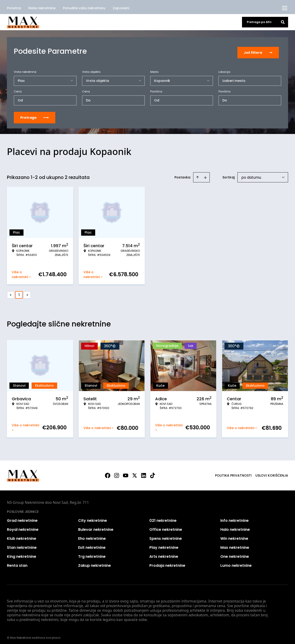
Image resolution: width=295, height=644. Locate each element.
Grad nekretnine (22, 518)
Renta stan (17, 563)
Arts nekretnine (164, 554)
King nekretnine (22, 554)
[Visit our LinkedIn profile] (144, 473)
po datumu (251, 175)
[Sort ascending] (198, 175)
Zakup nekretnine (94, 563)
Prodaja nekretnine (167, 563)
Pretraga (35, 115)
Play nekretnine (164, 545)
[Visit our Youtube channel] (126, 473)
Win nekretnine (234, 536)
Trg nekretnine (92, 554)
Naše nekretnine (42, 8)
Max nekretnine (235, 545)
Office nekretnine (166, 527)
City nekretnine (93, 518)
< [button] (11, 292)
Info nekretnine (235, 518)
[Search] (283, 22)
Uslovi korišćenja (272, 473)
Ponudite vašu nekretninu (84, 8)
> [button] (27, 292)
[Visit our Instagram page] (117, 473)
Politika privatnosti (233, 473)
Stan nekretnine (22, 545)
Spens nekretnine (166, 536)
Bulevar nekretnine (96, 527)
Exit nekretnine (92, 545)
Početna (14, 8)
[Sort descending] (205, 175)
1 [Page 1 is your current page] (19, 292)
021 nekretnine (163, 518)
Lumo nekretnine (236, 563)
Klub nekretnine (22, 536)
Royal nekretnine (23, 527)
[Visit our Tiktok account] (153, 473)
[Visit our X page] (135, 473)
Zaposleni (121, 8)
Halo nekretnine (235, 527)
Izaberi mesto (234, 78)
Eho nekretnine (92, 536)
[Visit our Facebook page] (108, 473)
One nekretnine (235, 554)
